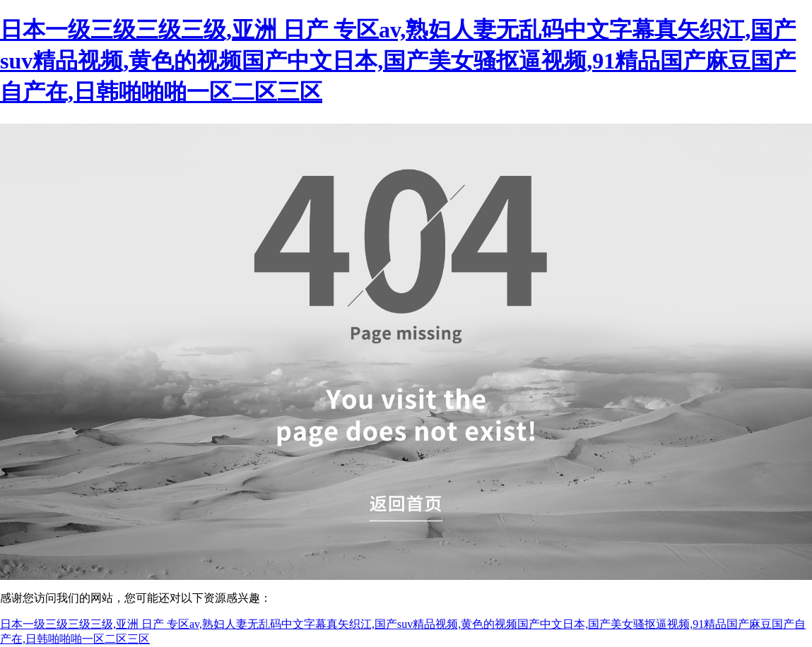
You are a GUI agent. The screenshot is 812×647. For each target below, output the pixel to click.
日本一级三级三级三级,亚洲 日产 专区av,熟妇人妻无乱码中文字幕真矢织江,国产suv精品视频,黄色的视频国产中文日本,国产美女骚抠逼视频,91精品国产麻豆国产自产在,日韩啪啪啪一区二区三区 (398, 61)
